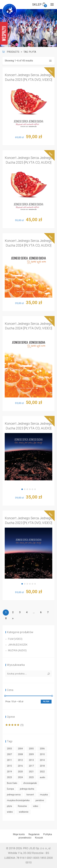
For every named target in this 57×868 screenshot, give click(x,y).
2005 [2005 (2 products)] (31, 749)
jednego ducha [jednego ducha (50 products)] (27, 789)
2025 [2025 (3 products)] (31, 777)
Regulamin (34, 834)
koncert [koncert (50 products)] (30, 795)
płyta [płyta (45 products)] (9, 806)
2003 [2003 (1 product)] (9, 749)
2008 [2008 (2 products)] (20, 754)
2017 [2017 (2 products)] (31, 766)
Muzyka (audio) (17, 650)
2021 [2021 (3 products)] (31, 772)
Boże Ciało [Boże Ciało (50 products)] (12, 783)
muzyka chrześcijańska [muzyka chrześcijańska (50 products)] (18, 800)
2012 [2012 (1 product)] (20, 760)
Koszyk (39, 838)
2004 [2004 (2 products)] (20, 749)
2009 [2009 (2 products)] (31, 754)
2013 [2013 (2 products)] (31, 760)
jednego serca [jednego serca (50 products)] (14, 795)
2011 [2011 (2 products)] (9, 760)
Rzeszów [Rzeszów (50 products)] (22, 806)
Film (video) (15, 639)
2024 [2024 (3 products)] (20, 777)
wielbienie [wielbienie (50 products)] (24, 812)
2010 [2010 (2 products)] (42, 754)
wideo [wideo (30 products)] (10, 812)
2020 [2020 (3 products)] (20, 772)
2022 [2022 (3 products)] (42, 772)
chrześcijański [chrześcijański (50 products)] (30, 783)
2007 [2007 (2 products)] (9, 754)
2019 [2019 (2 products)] (9, 772)
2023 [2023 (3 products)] (9, 777)
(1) (14, 725)
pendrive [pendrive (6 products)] (40, 800)
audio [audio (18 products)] (42, 777)
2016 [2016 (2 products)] (20, 766)
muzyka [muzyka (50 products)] (44, 795)
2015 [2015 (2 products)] (9, 766)
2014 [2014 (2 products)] (42, 760)
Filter (46, 702)
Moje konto (19, 834)
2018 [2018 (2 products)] (42, 766)
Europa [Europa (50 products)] (10, 789)
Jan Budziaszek (18, 645)
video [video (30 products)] (36, 806)
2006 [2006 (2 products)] (42, 749)
